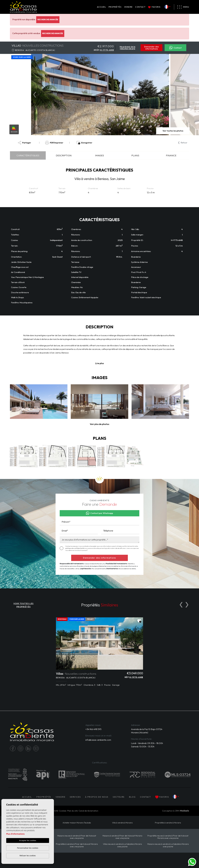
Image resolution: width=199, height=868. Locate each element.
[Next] (187, 605)
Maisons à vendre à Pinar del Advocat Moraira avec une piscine (122, 837)
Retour (183, 143)
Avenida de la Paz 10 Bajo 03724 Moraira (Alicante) (147, 731)
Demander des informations (151, 48)
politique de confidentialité (75, 548)
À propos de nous (97, 797)
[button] (99, 424)
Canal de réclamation (88, 811)
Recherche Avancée (48, 20)
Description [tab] (64, 155)
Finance (171, 155)
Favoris (154, 7)
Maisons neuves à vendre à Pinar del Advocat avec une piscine (77, 837)
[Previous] (181, 605)
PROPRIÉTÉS (115, 7)
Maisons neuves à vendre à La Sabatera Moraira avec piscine (168, 845)
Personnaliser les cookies (28, 848)
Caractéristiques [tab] (28, 155)
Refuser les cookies (28, 856)
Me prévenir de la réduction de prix (127, 48)
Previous (34, 95)
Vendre (128, 7)
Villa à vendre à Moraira (122, 823)
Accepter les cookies (28, 841)
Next (166, 95)
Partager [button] (24, 143)
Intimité (55, 811)
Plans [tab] (135, 155)
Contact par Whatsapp (99, 513)
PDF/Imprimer (54, 143)
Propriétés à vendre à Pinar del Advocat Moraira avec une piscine (77, 845)
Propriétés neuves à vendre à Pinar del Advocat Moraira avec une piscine (168, 837)
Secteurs (119, 797)
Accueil (102, 7)
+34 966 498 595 (93, 729)
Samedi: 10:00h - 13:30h (143, 746)
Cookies (63, 811)
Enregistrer (84, 143)
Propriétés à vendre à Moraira (168, 823)
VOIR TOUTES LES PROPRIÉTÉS (23, 605)
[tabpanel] (99, 653)
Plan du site (72, 811)
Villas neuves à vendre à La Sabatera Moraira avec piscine (122, 845)
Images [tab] (99, 155)
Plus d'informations (15, 834)
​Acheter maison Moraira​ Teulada (77, 823)
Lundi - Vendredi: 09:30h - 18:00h (147, 743)
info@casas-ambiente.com (98, 740)
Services (75, 797)
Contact (140, 7)
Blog (132, 797)
